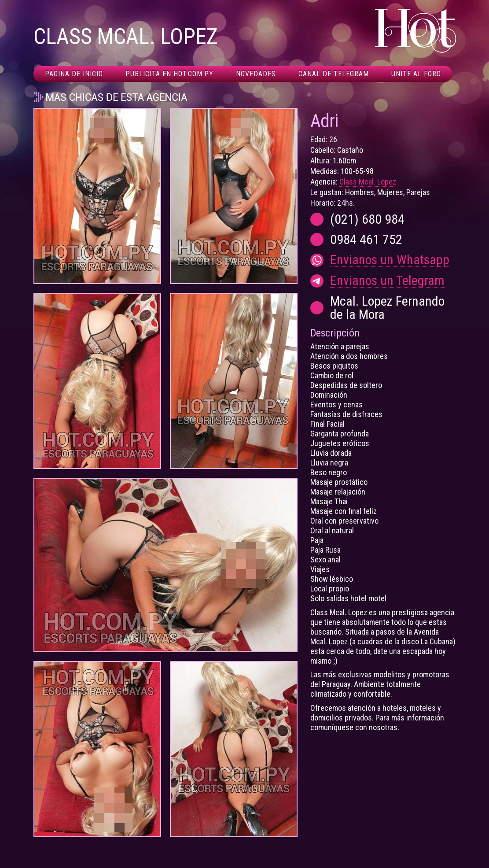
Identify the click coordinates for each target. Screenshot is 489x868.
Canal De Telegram (334, 74)
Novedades (256, 74)
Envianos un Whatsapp (390, 260)
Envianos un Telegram (387, 281)
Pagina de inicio (74, 74)
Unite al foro (416, 74)
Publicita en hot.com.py (169, 74)
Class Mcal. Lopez (368, 182)
